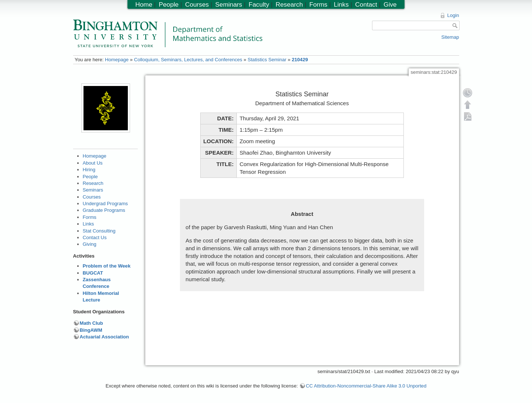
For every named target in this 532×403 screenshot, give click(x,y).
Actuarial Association (105, 337)
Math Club (91, 323)
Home (144, 4)
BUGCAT (93, 273)
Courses (92, 197)
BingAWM (91, 330)
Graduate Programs (104, 210)
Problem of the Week (107, 266)
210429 (300, 60)
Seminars (93, 190)
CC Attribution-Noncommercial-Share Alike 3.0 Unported (366, 386)
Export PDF (468, 116)
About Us (93, 163)
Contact (366, 4)
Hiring (89, 170)
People (90, 177)
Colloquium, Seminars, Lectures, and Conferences (188, 60)
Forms (90, 217)
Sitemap (450, 37)
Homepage (117, 60)
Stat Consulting (99, 231)
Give (390, 4)
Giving (90, 244)
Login (453, 15)
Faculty (259, 4)
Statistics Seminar (267, 60)
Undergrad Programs (105, 204)
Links (88, 224)
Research (93, 183)
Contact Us (95, 237)
